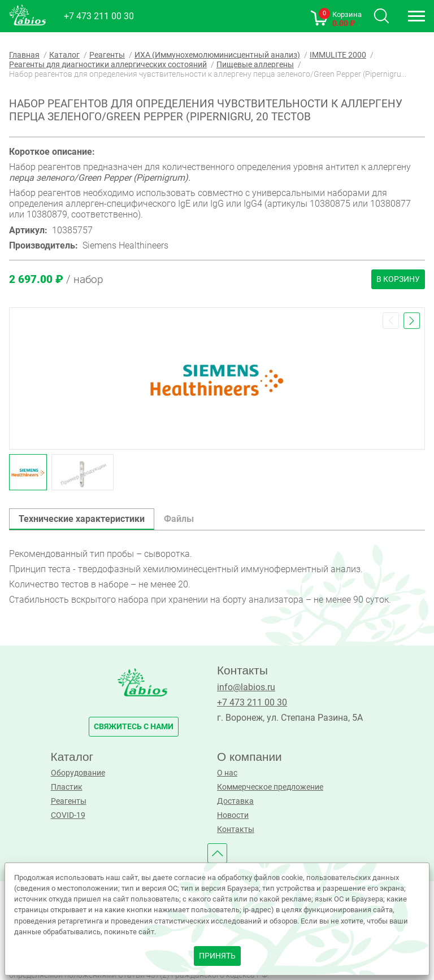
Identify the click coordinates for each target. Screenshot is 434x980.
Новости (233, 815)
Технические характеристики (82, 519)
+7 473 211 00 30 (99, 16)
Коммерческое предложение (270, 787)
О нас (227, 773)
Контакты (236, 829)
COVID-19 (68, 815)
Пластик (67, 787)
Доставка (235, 801)
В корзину (398, 279)
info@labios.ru (246, 687)
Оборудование (78, 773)
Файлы (179, 519)
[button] (391, 321)
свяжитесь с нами (134, 727)
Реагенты (69, 801)
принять (217, 956)
